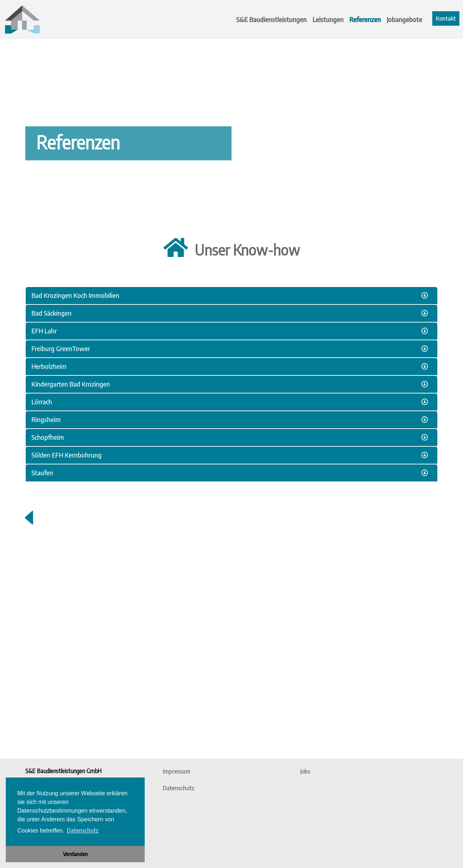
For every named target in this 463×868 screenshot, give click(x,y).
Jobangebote (404, 19)
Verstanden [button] (75, 854)
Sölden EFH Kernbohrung (67, 455)
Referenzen (365, 19)
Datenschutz (179, 788)
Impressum (177, 771)
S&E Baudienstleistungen (271, 19)
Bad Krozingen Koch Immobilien (75, 295)
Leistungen (328, 19)
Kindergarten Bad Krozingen (71, 384)
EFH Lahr (44, 331)
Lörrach (42, 402)
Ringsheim (46, 419)
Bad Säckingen (52, 313)
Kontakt (446, 18)
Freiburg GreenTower (61, 348)
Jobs (305, 771)
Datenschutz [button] (83, 830)
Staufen (42, 473)
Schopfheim (48, 437)
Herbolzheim (49, 366)
